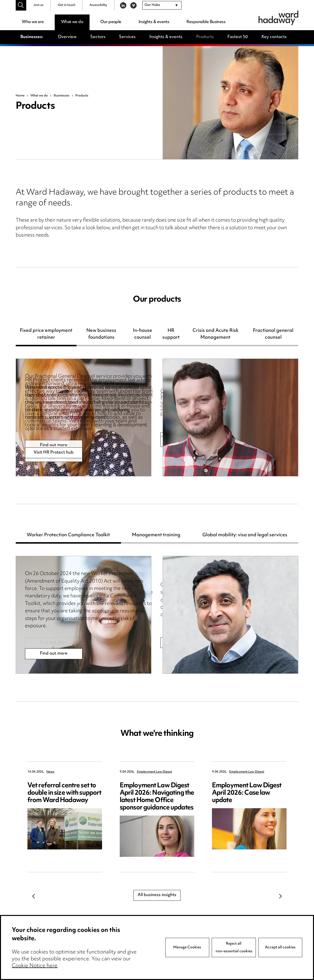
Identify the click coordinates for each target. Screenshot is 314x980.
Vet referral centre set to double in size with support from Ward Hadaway (64, 793)
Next (280, 896)
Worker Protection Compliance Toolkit (68, 536)
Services (127, 37)
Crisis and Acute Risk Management (216, 335)
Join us (38, 5)
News (50, 772)
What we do (72, 22)
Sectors (98, 37)
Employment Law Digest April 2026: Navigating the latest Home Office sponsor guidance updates (157, 797)
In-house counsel (143, 335)
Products (205, 37)
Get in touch (67, 5)
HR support (171, 335)
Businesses (62, 96)
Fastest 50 (238, 37)
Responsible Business (206, 22)
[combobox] (162, 5)
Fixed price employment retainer (46, 335)
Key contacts (274, 37)
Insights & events (154, 22)
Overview (67, 37)
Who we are (33, 22)
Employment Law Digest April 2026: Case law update (247, 793)
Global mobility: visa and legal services (245, 536)
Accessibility (98, 5)
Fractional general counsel (273, 335)
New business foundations (101, 335)
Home (20, 96)
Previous (34, 896)
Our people (111, 22)
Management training (156, 536)
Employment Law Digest (154, 772)
